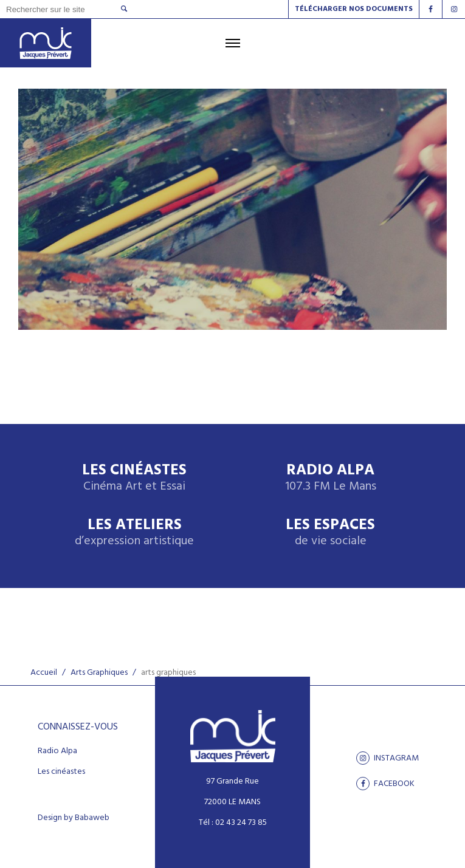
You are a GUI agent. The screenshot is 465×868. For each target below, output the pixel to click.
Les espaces (330, 533)
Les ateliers (134, 533)
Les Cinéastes (134, 478)
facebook (385, 784)
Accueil (44, 673)
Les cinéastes (61, 772)
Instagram (387, 758)
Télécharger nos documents (354, 9)
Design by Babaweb (74, 818)
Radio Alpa (331, 478)
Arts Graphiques (99, 673)
